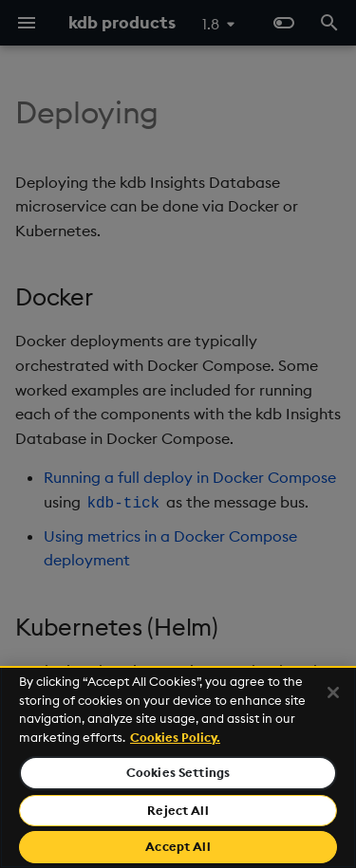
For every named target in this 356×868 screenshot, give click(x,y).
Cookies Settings (178, 772)
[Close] (333, 693)
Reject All (178, 810)
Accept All (178, 846)
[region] (178, 767)
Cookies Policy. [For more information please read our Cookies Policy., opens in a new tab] (175, 737)
